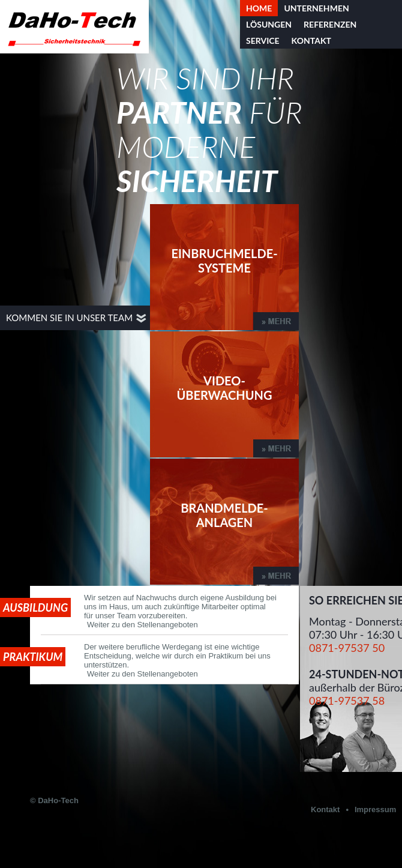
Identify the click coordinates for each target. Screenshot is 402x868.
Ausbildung (35, 607)
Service (263, 41)
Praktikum (33, 657)
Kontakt (311, 41)
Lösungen (269, 24)
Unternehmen (316, 8)
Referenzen (330, 24)
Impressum (375, 809)
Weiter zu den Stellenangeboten (142, 625)
